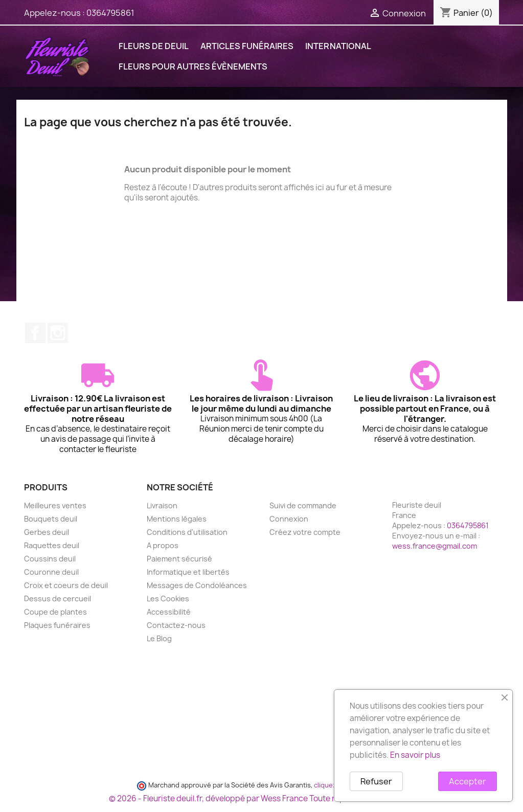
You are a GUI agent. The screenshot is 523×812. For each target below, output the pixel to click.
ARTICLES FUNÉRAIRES (247, 46)
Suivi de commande (303, 505)
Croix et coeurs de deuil (66, 585)
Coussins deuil (50, 559)
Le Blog (159, 638)
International (338, 46)
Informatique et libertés (188, 572)
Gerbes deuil (47, 532)
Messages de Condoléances (197, 585)
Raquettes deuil (52, 545)
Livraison (162, 505)
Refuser (376, 781)
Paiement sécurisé (179, 559)
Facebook (35, 333)
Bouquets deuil (51, 519)
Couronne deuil (51, 572)
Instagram (58, 333)
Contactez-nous (176, 625)
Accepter (468, 781)
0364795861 (110, 13)
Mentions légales (177, 519)
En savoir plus (415, 755)
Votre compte (302, 487)
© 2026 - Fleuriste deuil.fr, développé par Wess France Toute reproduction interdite (262, 798)
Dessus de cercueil (58, 599)
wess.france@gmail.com (435, 546)
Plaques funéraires (57, 625)
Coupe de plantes (55, 612)
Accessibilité (169, 612)
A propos (163, 545)
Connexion (289, 519)
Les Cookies (168, 599)
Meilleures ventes (55, 505)
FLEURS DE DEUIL (154, 46)
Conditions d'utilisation (187, 532)
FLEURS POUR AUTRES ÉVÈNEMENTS (193, 66)
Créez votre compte (305, 532)
